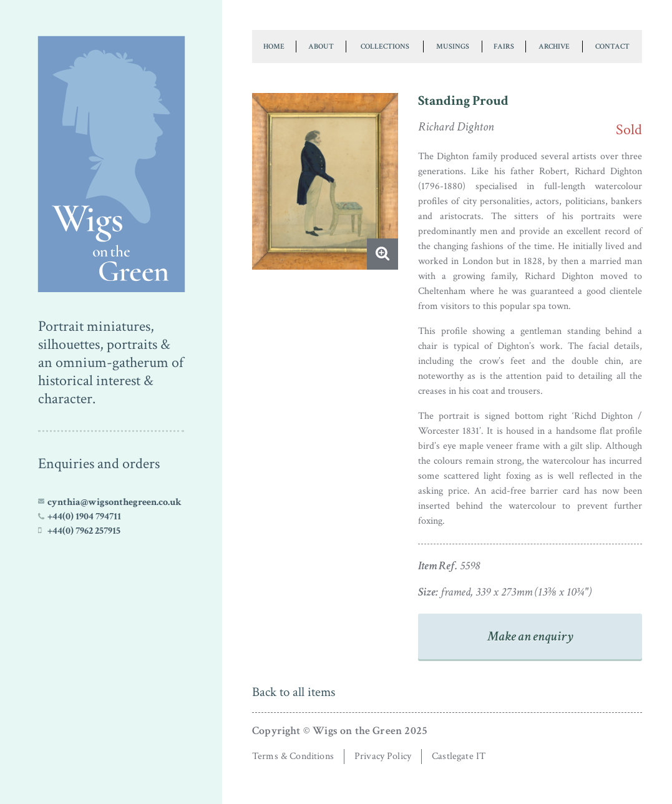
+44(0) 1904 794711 (84, 516)
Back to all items (294, 692)
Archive (554, 46)
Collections (385, 46)
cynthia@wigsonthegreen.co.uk (114, 502)
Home (274, 46)
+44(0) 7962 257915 (84, 531)
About (321, 46)
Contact (612, 46)
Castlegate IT (459, 756)
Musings (453, 46)
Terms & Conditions (293, 756)
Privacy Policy (383, 756)
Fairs (504, 46)
